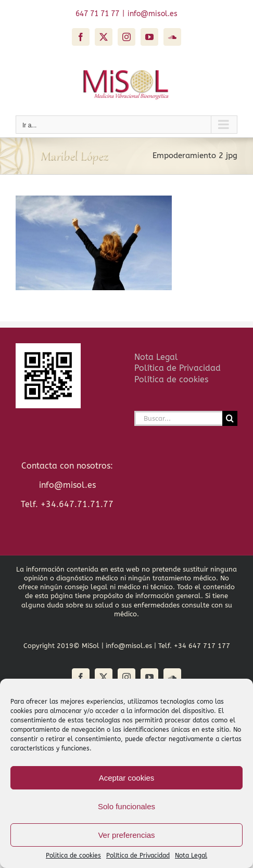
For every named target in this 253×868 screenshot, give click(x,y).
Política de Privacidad (138, 856)
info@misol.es (153, 14)
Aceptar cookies (127, 778)
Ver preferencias (126, 835)
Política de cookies (171, 379)
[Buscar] (230, 418)
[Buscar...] (178, 418)
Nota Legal (191, 856)
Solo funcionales (126, 806)
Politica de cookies (73, 856)
